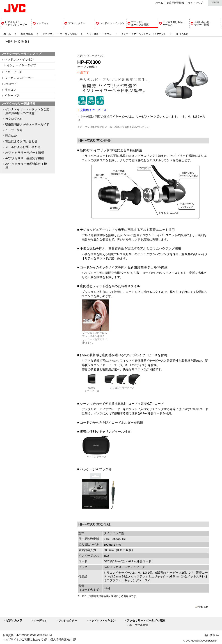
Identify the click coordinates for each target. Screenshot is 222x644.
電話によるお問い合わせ (21, 141)
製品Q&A (11, 136)
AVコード (11, 84)
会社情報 (210, 635)
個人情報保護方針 (61, 639)
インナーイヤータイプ (21, 65)
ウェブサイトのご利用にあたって (23, 639)
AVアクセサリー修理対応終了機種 (26, 166)
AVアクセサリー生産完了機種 (25, 158)
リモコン (10, 90)
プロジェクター (68, 621)
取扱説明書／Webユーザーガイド (27, 125)
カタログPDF (14, 119)
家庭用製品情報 (175, 3)
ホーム (159, 3)
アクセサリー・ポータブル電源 (60, 34)
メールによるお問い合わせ (23, 147)
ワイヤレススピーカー (19, 78)
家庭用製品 (27, 34)
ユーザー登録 (14, 130)
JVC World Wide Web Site (32, 635)
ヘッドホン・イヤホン (100, 34)
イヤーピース (13, 72)
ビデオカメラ (14, 621)
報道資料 (8, 635)
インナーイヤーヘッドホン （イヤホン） (144, 34)
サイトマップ (195, 3)
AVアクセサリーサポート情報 (25, 153)
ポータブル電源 (139, 625)
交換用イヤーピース (93, 110)
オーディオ (40, 621)
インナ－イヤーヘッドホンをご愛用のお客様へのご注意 (27, 111)
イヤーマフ (12, 96)
